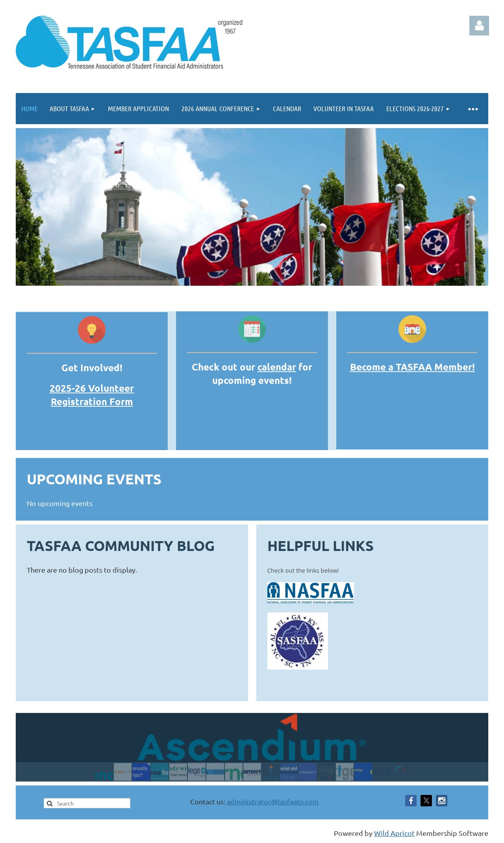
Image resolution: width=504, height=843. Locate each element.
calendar (277, 367)
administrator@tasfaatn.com (273, 801)
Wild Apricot (394, 833)
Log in (479, 26)
